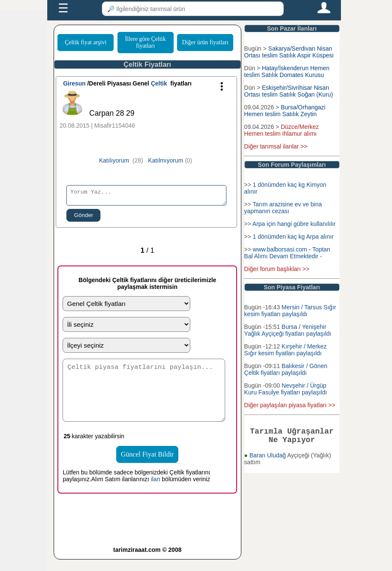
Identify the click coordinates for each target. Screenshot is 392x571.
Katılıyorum (114, 160)
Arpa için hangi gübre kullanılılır (294, 224)
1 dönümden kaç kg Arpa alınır (293, 237)
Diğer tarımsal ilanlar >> (276, 146)
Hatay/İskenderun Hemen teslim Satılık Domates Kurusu (287, 71)
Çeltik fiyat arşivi (86, 42)
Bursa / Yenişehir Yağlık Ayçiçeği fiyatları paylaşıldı (288, 330)
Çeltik (159, 83)
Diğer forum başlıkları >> (277, 269)
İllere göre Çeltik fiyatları (146, 42)
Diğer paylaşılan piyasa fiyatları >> (290, 405)
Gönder (83, 218)
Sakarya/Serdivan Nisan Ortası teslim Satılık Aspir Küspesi (289, 52)
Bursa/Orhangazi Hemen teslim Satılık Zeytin (285, 111)
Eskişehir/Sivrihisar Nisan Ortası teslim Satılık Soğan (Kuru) (289, 91)
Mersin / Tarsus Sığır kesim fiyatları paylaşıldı (290, 311)
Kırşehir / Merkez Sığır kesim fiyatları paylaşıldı (286, 350)
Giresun (74, 83)
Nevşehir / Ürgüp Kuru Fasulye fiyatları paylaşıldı (286, 389)
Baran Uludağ (268, 459)
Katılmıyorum (166, 160)
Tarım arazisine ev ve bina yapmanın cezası (283, 208)
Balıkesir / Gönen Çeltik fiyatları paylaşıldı (286, 369)
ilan (155, 491)
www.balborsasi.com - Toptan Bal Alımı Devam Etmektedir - (287, 253)
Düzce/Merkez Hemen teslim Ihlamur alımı (282, 130)
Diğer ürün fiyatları (205, 42)
